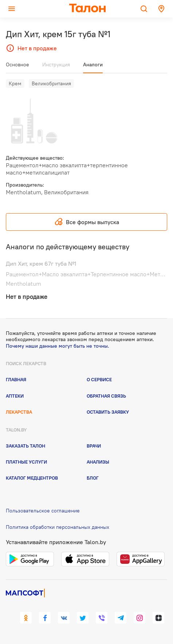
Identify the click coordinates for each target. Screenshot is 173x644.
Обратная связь (106, 396)
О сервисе (99, 379)
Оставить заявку (108, 412)
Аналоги (93, 65)
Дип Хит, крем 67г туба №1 (41, 264)
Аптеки (15, 396)
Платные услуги (26, 462)
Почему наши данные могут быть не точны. (58, 346)
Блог (93, 478)
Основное (17, 65)
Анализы (98, 462)
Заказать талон (25, 446)
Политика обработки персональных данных (58, 527)
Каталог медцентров (32, 478)
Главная (16, 379)
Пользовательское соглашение (43, 511)
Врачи (94, 446)
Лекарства (19, 412)
